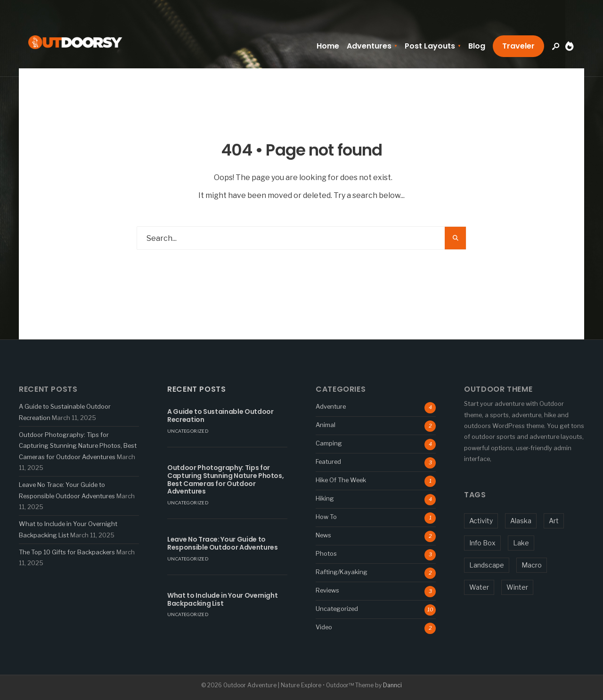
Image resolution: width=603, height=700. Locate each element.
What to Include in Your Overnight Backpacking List (222, 599)
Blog (477, 46)
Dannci (392, 685)
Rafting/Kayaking (342, 572)
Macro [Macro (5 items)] (532, 565)
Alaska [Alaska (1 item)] (521, 521)
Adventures (369, 46)
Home (328, 46)
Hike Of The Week (341, 480)
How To (326, 517)
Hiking (325, 498)
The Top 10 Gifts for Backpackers (67, 552)
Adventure (331, 406)
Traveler (518, 46)
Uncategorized (188, 431)
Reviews (327, 590)
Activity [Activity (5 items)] (481, 521)
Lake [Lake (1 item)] (521, 543)
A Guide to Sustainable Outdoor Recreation (220, 416)
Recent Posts (197, 389)
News (323, 535)
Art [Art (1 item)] (554, 521)
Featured (328, 461)
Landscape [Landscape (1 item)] (487, 565)
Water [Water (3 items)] (479, 587)
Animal (326, 425)
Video (324, 627)
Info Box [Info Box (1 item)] (482, 543)
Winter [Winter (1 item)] (517, 587)
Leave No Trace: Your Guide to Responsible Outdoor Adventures (223, 543)
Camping (329, 443)
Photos (326, 553)
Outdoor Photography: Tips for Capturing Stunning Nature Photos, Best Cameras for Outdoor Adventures (78, 446)
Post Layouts (430, 46)
